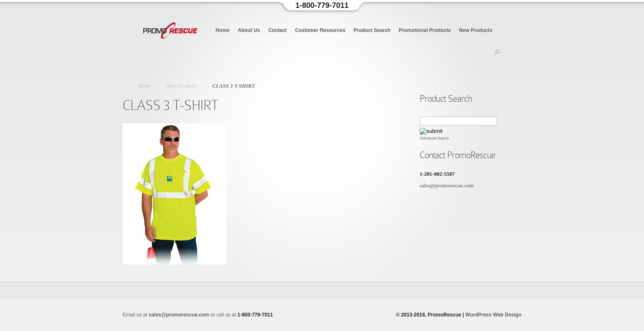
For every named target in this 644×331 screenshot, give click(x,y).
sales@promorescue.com (447, 185)
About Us (249, 30)
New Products (476, 30)
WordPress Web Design (493, 315)
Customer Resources (320, 30)
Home (222, 30)
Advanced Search (434, 138)
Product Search (372, 30)
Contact (278, 30)
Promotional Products (425, 30)
